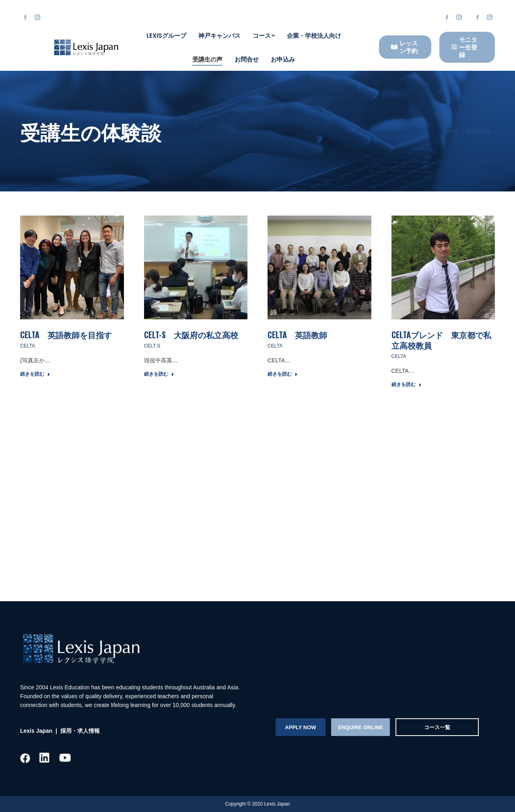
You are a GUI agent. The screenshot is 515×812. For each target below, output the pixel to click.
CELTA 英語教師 (297, 335)
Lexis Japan (36, 731)
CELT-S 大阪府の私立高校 (191, 335)
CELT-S (152, 346)
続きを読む (35, 374)
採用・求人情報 (79, 731)
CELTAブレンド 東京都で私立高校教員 (441, 340)
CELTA (28, 346)
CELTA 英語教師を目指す (66, 335)
